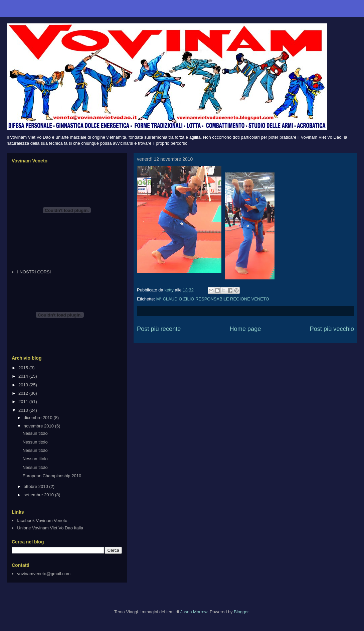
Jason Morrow (194, 612)
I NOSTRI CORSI (34, 272)
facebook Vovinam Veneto (42, 521)
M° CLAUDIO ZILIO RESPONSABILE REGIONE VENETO (213, 299)
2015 (24, 368)
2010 (24, 410)
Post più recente (159, 329)
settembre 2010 (39, 495)
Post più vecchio (332, 329)
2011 (24, 402)
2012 (24, 393)
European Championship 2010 (52, 476)
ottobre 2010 (37, 486)
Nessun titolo (35, 433)
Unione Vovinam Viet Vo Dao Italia (50, 528)
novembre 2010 (39, 426)
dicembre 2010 (39, 418)
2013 (24, 385)
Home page (245, 329)
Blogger (241, 612)
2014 (24, 376)
